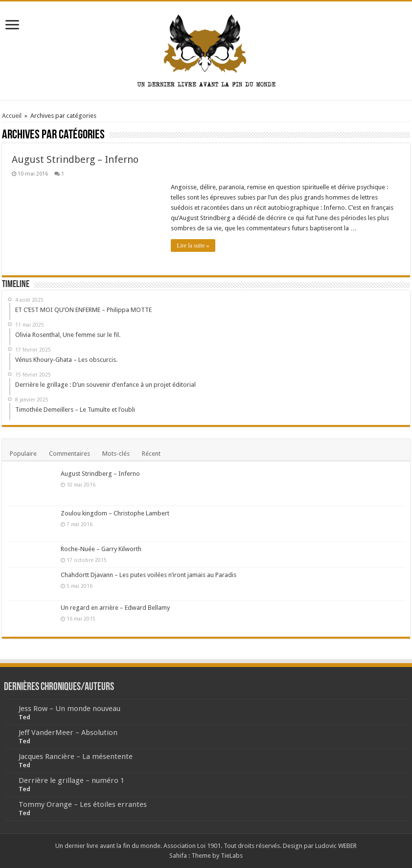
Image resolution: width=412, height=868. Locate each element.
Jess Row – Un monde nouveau (69, 709)
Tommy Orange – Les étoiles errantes (83, 804)
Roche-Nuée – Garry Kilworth (101, 549)
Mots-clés (116, 454)
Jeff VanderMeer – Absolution (68, 733)
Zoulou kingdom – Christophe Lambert (115, 513)
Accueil (12, 116)
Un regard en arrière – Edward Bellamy (115, 608)
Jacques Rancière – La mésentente (76, 757)
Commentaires (69, 454)
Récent (151, 454)
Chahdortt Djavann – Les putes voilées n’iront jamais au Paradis (149, 575)
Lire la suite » (193, 245)
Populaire (23, 454)
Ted (24, 717)
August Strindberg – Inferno (75, 159)
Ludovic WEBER (336, 846)
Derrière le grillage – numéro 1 (71, 780)
